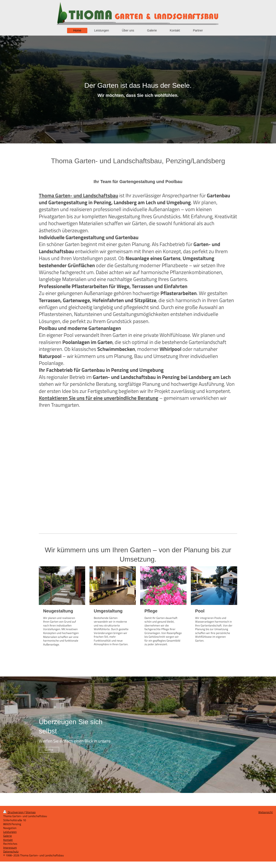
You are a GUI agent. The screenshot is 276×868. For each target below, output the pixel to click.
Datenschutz (11, 851)
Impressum (10, 848)
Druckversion (14, 812)
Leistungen (10, 832)
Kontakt (8, 840)
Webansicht (266, 812)
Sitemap (31, 812)
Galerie (49, 750)
